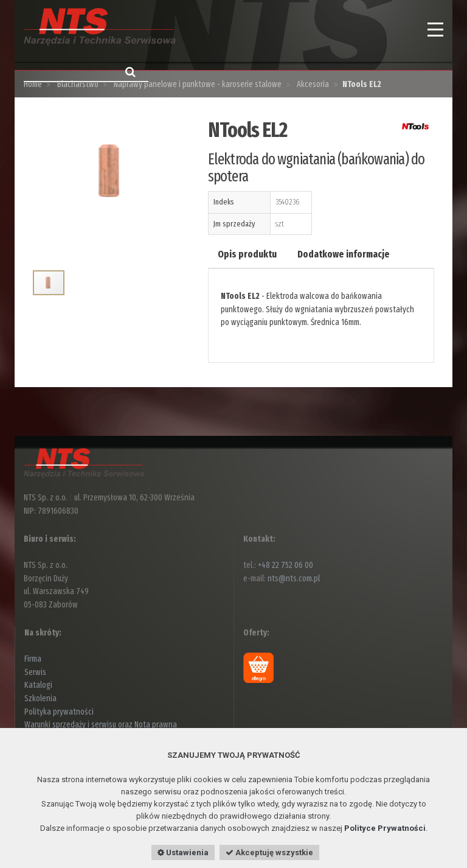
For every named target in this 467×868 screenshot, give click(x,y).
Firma (33, 659)
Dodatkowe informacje (344, 254)
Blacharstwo (77, 84)
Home (33, 84)
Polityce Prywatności (385, 828)
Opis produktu (247, 254)
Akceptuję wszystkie (269, 852)
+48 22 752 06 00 (285, 565)
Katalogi (38, 685)
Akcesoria (312, 84)
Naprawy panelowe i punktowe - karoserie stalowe (197, 84)
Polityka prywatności (59, 712)
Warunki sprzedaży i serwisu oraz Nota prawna (101, 725)
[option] (111, 187)
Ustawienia (183, 852)
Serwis (35, 672)
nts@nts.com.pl (294, 579)
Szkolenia (40, 698)
